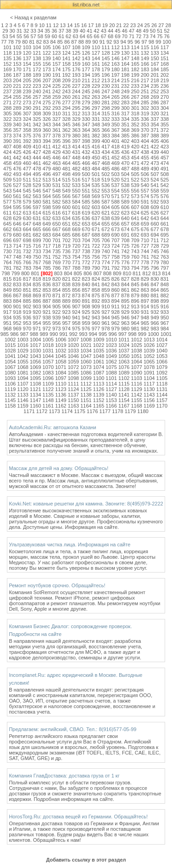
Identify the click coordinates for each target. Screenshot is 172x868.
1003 (23, 340)
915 (155, 306)
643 (155, 218)
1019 (61, 345)
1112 (86, 384)
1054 (10, 362)
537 (116, 185)
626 (155, 213)
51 (160, 31)
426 (27, 152)
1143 (149, 395)
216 (135, 80)
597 (37, 207)
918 (17, 312)
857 (86, 290)
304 (165, 108)
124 (66, 53)
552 (96, 191)
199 (135, 75)
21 (119, 25)
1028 (10, 351)
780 (165, 262)
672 (105, 229)
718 (56, 246)
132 (145, 53)
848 (165, 284)
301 (135, 108)
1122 (48, 389)
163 (116, 64)
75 (160, 36)
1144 (162, 395)
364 (86, 130)
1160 (35, 406)
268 (145, 97)
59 (47, 36)
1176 (92, 411)
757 (105, 257)
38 (68, 31)
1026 (149, 345)
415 (86, 147)
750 (37, 257)
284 (135, 102)
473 (155, 163)
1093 (10, 378)
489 (145, 169)
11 (49, 25)
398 (86, 141)
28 (168, 25)
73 (146, 36)
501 (96, 174)
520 (116, 180)
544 (17, 191)
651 (66, 224)
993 (83, 334)
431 (76, 152)
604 (105, 207)
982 (145, 329)
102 (17, 47)
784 (37, 268)
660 (155, 224)
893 (105, 301)
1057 (48, 362)
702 (66, 240)
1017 (35, 345)
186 (7, 75)
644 (165, 218)
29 (5, 31)
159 (76, 64)
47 (132, 31)
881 (155, 295)
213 (105, 80)
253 (165, 91)
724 (116, 246)
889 (66, 301)
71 (132, 36)
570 (105, 196)
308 (37, 113)
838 (66, 284)
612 (17, 213)
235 (155, 86)
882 (165, 295)
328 (66, 119)
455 (145, 158)
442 (17, 158)
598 (47, 207)
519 (105, 180)
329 (76, 119)
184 (155, 69)
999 (142, 334)
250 (135, 91)
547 (47, 191)
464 (66, 163)
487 (125, 169)
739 (96, 251)
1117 (149, 384)
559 (165, 191)
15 (77, 25)
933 (165, 312)
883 (7, 301)
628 (7, 218)
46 (125, 31)
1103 (136, 378)
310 (56, 113)
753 (66, 257)
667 (56, 229)
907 (76, 306)
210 (76, 80)
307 (27, 113)
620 (96, 213)
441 (7, 158)
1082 (35, 373)
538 (125, 185)
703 (76, 240)
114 (135, 47)
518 (96, 180)
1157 (162, 400)
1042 (23, 356)
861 (125, 290)
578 (17, 202)
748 (17, 257)
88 (81, 42)
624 (135, 213)
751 (47, 257)
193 (76, 75)
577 (7, 202)
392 (27, 141)
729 (165, 246)
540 (145, 185)
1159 (23, 406)
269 (155, 97)
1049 (111, 356)
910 (105, 306)
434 (105, 152)
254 (7, 97)
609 (155, 207)
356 (7, 130)
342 (37, 125)
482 (76, 169)
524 (155, 180)
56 (26, 36)
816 (17, 279)
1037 (124, 351)
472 (145, 163)
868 (27, 295)
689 (105, 235)
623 (125, 213)
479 (47, 169)
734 (47, 251)
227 (76, 86)
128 (105, 53)
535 (96, 185)
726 (135, 246)
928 (116, 312)
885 (27, 301)
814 (166, 273)
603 (96, 207)
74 (153, 36)
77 (4, 42)
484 (96, 169)
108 (76, 47)
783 (27, 268)
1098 (73, 378)
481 (66, 169)
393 (37, 141)
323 (17, 119)
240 (37, 91)
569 (96, 196)
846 (145, 284)
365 (96, 130)
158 (66, 64)
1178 (117, 411)
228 (86, 86)
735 (56, 251)
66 (96, 36)
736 (66, 251)
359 (37, 130)
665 (37, 229)
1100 (99, 378)
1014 (162, 340)
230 (105, 86)
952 (17, 323)
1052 (149, 356)
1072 (73, 367)
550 (76, 191)
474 (165, 163)
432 (86, 152)
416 (96, 147)
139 (47, 58)
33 (33, 31)
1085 (73, 373)
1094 (23, 378)
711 (155, 240)
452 (116, 158)
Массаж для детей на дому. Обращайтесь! (58, 468)
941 (76, 318)
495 (37, 174)
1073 (86, 367)
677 (155, 229)
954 (37, 323)
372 (165, 130)
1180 (143, 411)
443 (27, 158)
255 (17, 97)
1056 (35, 362)
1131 (162, 389)
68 (111, 36)
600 (66, 207)
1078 (149, 367)
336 (145, 119)
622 (116, 213)
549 (66, 191)
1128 (124, 389)
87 (74, 42)
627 (165, 213)
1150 (73, 400)
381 (86, 136)
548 (56, 191)
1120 (23, 389)
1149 (61, 400)
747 (7, 257)
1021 (86, 345)
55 (19, 36)
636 (86, 218)
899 (165, 301)
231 (116, 86)
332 (105, 119)
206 (37, 80)
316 (116, 113)
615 (47, 213)
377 (47, 136)
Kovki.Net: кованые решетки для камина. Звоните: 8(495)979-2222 (86, 504)
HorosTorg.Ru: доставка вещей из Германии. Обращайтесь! (78, 817)
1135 (48, 395)
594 (7, 207)
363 (76, 130)
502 (105, 174)
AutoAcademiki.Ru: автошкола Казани (52, 427)
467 (96, 163)
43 (104, 31)
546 (37, 191)
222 (27, 86)
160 (86, 64)
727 (145, 246)
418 (116, 147)
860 (116, 290)
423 (165, 147)
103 (27, 47)
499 (76, 174)
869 (37, 295)
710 (145, 240)
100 (166, 42)
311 (66, 113)
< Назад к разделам (33, 17)
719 (66, 246)
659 (145, 224)
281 (105, 102)
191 (56, 75)
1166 (111, 406)
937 (37, 318)
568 (86, 196)
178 (96, 69)
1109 (48, 384)
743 (135, 251)
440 (165, 152)
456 (155, 158)
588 (116, 202)
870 (47, 295)
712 (165, 240)
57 (33, 36)
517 (86, 180)
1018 (48, 345)
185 (165, 69)
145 (105, 58)
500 (86, 174)
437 (135, 152)
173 (47, 69)
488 (135, 169)
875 (96, 295)
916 (165, 306)
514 (56, 180)
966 (155, 323)
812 (147, 273)
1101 (111, 378)
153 (17, 64)
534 (86, 185)
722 (96, 246)
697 (17, 240)
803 (58, 273)
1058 (61, 362)
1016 (23, 345)
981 (135, 329)
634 (66, 218)
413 (66, 147)
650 (56, 224)
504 (125, 174)
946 (125, 318)
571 (116, 196)
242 (56, 91)
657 (125, 224)
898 (155, 301)
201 (155, 75)
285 (145, 102)
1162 (61, 406)
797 (165, 268)
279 (86, 102)
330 (86, 119)
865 (165, 290)
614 (37, 213)
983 (155, 329)
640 (125, 218)
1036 (111, 351)
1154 (124, 400)
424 (7, 152)
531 (56, 185)
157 (56, 64)
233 (135, 86)
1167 (124, 406)
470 (125, 163)
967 (165, 323)
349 (105, 125)
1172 (42, 411)
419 (125, 147)
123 (56, 53)
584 (76, 202)
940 (66, 318)
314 (96, 113)
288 (7, 108)
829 (145, 279)
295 (76, 108)
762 (155, 257)
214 (116, 80)
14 (70, 25)
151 (165, 58)
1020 (73, 345)
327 (56, 119)
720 (76, 246)
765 (17, 262)
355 (165, 125)
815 (7, 279)
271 (7, 102)
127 (96, 53)
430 (66, 152)
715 (27, 246)
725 (125, 246)
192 (66, 75)
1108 (35, 384)
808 (107, 273)
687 (86, 235)
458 (7, 163)
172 (37, 69)
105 (47, 47)
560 (7, 196)
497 (56, 174)
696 (7, 240)
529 (37, 185)
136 (17, 58)
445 (47, 158)
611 (7, 213)
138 (37, 58)
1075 (111, 367)
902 (27, 306)
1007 (73, 340)
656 (116, 224)
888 (56, 301)
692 (135, 235)
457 (165, 158)
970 (27, 329)
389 (165, 136)
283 (125, 102)
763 (165, 257)
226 (66, 86)
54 (12, 36)
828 (135, 279)
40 (83, 31)
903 (37, 306)
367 (116, 130)
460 (27, 163)
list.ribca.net (86, 5)
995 (103, 334)
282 (116, 102)
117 (165, 47)
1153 (111, 400)
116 (155, 47)
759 (125, 257)
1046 (73, 356)
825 (105, 279)
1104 (149, 378)
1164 (86, 406)
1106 (10, 384)
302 (145, 108)
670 (86, 229)
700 (47, 240)
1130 (149, 389)
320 (155, 113)
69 (117, 36)
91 (102, 42)
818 (37, 279)
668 (66, 229)
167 (155, 64)
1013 (149, 340)
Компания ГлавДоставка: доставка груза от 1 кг (64, 776)
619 (86, 213)
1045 (61, 356)
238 (17, 91)
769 (56, 262)
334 (125, 119)
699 (37, 240)
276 (56, 102)
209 (66, 80)
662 (7, 229)
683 (47, 235)
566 (66, 196)
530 (47, 185)
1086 (86, 373)
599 (56, 207)
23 (133, 25)
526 (7, 185)
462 (47, 163)
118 (7, 53)
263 (96, 97)
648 (37, 224)
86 (67, 42)
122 (47, 53)
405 (155, 141)
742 (125, 251)
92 (109, 42)
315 (105, 113)
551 (86, 191)
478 (37, 169)
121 (37, 53)
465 (76, 163)
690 (116, 235)
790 (96, 268)
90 (95, 42)
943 (96, 318)
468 (105, 163)
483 (86, 169)
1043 (35, 356)
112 (116, 47)
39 (75, 31)
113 (125, 47)
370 (145, 130)
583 (66, 202)
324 (27, 119)
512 (37, 180)
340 (17, 125)
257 (37, 97)
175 (66, 69)
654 (96, 224)
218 (155, 80)
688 (96, 235)
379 (66, 136)
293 (56, 108)
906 (66, 306)
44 (111, 31)
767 (37, 262)
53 (5, 36)
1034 (86, 351)
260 (66, 97)
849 (7, 290)
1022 (99, 345)
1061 (99, 362)
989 (44, 334)
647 (27, 224)
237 (7, 91)
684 (56, 235)
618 (76, 213)
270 (165, 97)
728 (155, 246)
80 (25, 42)
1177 (105, 411)
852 (37, 290)
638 (105, 218)
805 (78, 273)
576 (165, 196)
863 (145, 290)
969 (17, 329)
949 (155, 318)
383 (105, 136)
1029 (23, 351)
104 (37, 47)
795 (145, 268)
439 (155, 152)
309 (47, 113)
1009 (99, 340)
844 (125, 284)
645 (7, 224)
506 (145, 174)
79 (18, 42)
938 (47, 318)
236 (165, 86)
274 (37, 102)
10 (42, 25)
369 (135, 130)
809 (117, 273)
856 (76, 290)
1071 (61, 367)
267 (135, 97)
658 (135, 224)
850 (17, 290)
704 (86, 240)
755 (86, 257)
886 (37, 301)
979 (116, 329)
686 (76, 235)
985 (5, 334)
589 (125, 202)
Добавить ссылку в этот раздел (86, 860)
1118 (162, 384)
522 (135, 180)
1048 (99, 356)
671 (96, 229)
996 (112, 334)
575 (155, 196)
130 (125, 53)
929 (125, 312)
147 (125, 58)
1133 (23, 395)
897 (145, 301)
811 (137, 273)
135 (7, 58)
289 (17, 108)
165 (135, 64)
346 (76, 125)
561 (17, 196)
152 (7, 64)
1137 (73, 395)
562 (27, 196)
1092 (162, 373)
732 (27, 251)
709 (135, 240)
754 (76, 257)
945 (116, 318)
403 (135, 141)
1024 (124, 345)
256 (27, 97)
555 (125, 191)
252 (155, 91)
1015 (10, 345)
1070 (48, 367)
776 (125, 262)
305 (7, 113)
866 (7, 295)
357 (17, 130)
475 (7, 169)
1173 (54, 411)
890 (76, 301)
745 (155, 251)
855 (66, 290)
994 (93, 334)
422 (155, 147)
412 (56, 147)
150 (155, 58)
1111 (73, 384)
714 (17, 246)
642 (145, 218)
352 (135, 125)
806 (88, 273)
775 (116, 262)
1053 (162, 356)
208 (56, 80)
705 (96, 240)
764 (7, 262)
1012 (136, 340)
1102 (124, 378)
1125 (86, 389)
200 (145, 75)
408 (17, 147)
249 (125, 91)
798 (6, 273)
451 (105, 158)
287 (165, 102)
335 (135, 119)
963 (125, 323)
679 (7, 235)
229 (96, 86)
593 (165, 202)
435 (116, 152)
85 (60, 42)
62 (68, 36)
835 (37, 284)
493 (17, 174)
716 (37, 246)
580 (37, 202)
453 (125, 158)
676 (145, 229)
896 (135, 301)
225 (56, 86)
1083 (48, 373)
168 (165, 64)
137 (27, 58)
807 (97, 273)
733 (37, 251)
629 (17, 218)
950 (165, 318)
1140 (111, 395)
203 (7, 80)
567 (76, 196)
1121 (35, 389)
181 (125, 69)
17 (91, 25)
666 (47, 229)
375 (27, 136)
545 (27, 191)
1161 (48, 406)
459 (17, 163)
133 (155, 53)
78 (11, 42)
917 (7, 312)
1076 (124, 367)
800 (25, 273)
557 (145, 191)
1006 (61, 340)
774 (105, 262)
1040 (162, 351)
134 (165, 53)
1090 (136, 373)
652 (76, 224)
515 (66, 180)
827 (125, 279)
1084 (61, 373)
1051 (136, 356)
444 (37, 158)
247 (105, 91)
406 (165, 141)
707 (116, 240)
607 (135, 207)
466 (86, 163)
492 (7, 174)
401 (116, 141)
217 (145, 80)
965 (145, 323)
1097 (61, 378)
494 (27, 174)
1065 (149, 362)
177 (86, 69)
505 (135, 174)
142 (76, 58)
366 (105, 130)
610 (165, 207)
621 (105, 213)
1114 (111, 384)
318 (135, 113)
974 (66, 329)
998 (132, 334)
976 (86, 329)
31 (19, 31)
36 (54, 31)
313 (86, 113)
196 (105, 75)
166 (145, 64)
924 (76, 312)
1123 (61, 389)
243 (66, 91)
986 (14, 334)
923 (66, 312)
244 (76, 91)
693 (145, 235)
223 (37, 86)
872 (66, 295)
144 (96, 58)
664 (27, 229)
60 (54, 36)
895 (125, 301)
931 (145, 312)
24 (140, 25)
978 (105, 329)
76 (166, 36)
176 (76, 69)
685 (66, 235)
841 (96, 284)
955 (47, 323)
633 (56, 218)
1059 (73, 362)
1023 (111, 345)
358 (27, 130)
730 (7, 251)
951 (7, 323)
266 (125, 97)
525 (165, 180)
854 (56, 290)
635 (76, 218)
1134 (35, 395)
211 (86, 80)
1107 (23, 384)
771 (76, 262)
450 (96, 158)
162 (105, 64)
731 (17, 251)
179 (105, 69)
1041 (10, 356)
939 (56, 318)
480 (56, 169)
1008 (86, 340)
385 (125, 136)
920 (37, 312)
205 (27, 80)
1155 (136, 400)
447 (66, 158)
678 (165, 229)
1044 (48, 356)
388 (155, 136)
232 (125, 86)
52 (166, 31)
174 (56, 69)
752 (56, 257)
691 (125, 235)
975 (76, 329)
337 (155, 119)
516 (76, 180)
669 (76, 229)
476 (17, 169)
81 (32, 42)
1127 (111, 389)
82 (39, 42)
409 (27, 147)
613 (27, 213)
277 (66, 102)
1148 (48, 400)
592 (155, 202)
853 (47, 290)
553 (105, 191)
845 (135, 284)
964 (135, 323)
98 (151, 42)
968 (7, 329)
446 (56, 158)
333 (116, 119)
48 (139, 31)
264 (105, 97)
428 (47, 152)
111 (105, 47)
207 (47, 80)
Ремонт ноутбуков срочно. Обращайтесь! (57, 585)
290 (27, 108)
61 (61, 36)
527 (17, 185)
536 (105, 185)
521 (125, 180)
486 (116, 169)
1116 (136, 384)
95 (130, 42)
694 (155, 235)
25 (147, 25)
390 (7, 141)
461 (37, 163)
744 (145, 251)
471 (135, 163)
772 (86, 262)
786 (56, 268)
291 (37, 108)
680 (17, 235)
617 (66, 213)
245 (86, 91)
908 (86, 306)
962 (116, 323)
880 (145, 295)
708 (125, 240)
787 (66, 268)
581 (47, 202)
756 (96, 257)
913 (135, 306)
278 (76, 102)
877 (116, 295)
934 (7, 318)
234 (145, 86)
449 (86, 158)
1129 (136, 389)
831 (165, 279)
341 (27, 125)
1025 (136, 345)
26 (154, 25)
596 (27, 207)
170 (17, 69)
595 (17, 207)
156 (47, 64)
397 (76, 141)
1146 (23, 400)
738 (86, 251)
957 (66, 323)
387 (145, 136)
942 (86, 318)
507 (155, 174)
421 (145, 147)
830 (155, 279)
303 (155, 108)
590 (135, 202)
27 (161, 25)
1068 (23, 367)
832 (7, 284)
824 (96, 279)
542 (165, 185)
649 (47, 224)
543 (7, 191)
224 (47, 86)
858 (96, 290)
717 (47, 246)
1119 (10, 389)
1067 (10, 367)
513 (47, 180)
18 (98, 25)
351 (125, 125)
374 (17, 136)
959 (86, 323)
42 (96, 31)
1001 (166, 334)
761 (145, 257)
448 (76, 158)
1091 (149, 373)
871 (56, 295)
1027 (162, 345)
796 (155, 268)
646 (17, 224)
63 (75, 36)
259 (56, 97)
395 (56, 141)
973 (56, 329)
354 (155, 125)
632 (47, 218)
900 (7, 306)
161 (96, 64)
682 (37, 235)
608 (145, 207)
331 (96, 119)
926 (96, 312)
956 (56, 323)
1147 (35, 400)
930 (135, 312)
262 (86, 97)
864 (155, 290)
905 (56, 306)
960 (96, 323)
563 (37, 196)
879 (135, 295)
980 (125, 329)
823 (86, 279)
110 (96, 47)
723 (105, 246)
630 (27, 218)
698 (27, 240)
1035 (99, 351)
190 (47, 75)
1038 (136, 351)
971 (37, 329)
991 (63, 334)
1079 (162, 367)
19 (105, 25)
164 (125, 64)
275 (47, 102)
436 (125, 152)
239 (27, 91)
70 (125, 36)
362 (66, 130)
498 (66, 174)
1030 (35, 351)
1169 (149, 406)
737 (76, 251)
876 (105, 295)
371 (155, 130)
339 (7, 125)
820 (56, 279)
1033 (73, 351)
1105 (162, 378)
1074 (99, 367)
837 (56, 284)
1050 (124, 356)
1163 (73, 406)
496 (47, 174)
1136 (61, 395)
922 (56, 312)
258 (47, 97)
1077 (136, 367)
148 (135, 58)
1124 (73, 389)
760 (135, 257)
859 (105, 290)
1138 (86, 395)
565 (56, 196)
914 (145, 306)
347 (86, 125)
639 (116, 218)
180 (116, 69)
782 (17, 268)
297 (96, 108)
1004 (35, 340)
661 (165, 224)
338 (165, 119)
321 (165, 113)
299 (116, 108)
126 (86, 53)
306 (17, 113)
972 (47, 329)
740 (105, 251)
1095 (35, 378)
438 (145, 152)
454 (135, 158)
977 (96, 329)
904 (47, 306)
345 (66, 125)
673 (116, 229)
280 (96, 102)
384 (116, 136)
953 (27, 323)
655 (105, 224)
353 (145, 125)
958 (76, 323)
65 (89, 36)
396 (66, 141)
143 (86, 58)
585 (86, 202)
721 (86, 246)
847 (155, 284)
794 (135, 268)
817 (27, 279)
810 (127, 273)
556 (135, 191)
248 (116, 91)
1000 (153, 334)
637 (96, 218)
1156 (149, 400)
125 (76, 53)
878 (125, 295)
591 (145, 202)
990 (54, 334)
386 (135, 136)
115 (145, 47)
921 (47, 312)
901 (17, 306)
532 (66, 185)
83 (46, 42)
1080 (10, 373)
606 (125, 207)
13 (63, 25)
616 (56, 213)
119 (17, 53)
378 (56, 136)
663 (17, 229)
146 (116, 58)
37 (61, 31)
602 (86, 207)
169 (7, 69)
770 (66, 262)
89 (88, 42)
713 (7, 246)
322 (7, 119)
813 (156, 273)
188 (27, 75)
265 (116, 97)
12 (56, 25)
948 (145, 318)
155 (37, 64)
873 (76, 295)
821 (66, 279)
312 (76, 113)
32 (26, 31)
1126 (99, 389)
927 (105, 312)
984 (165, 329)
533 (76, 185)
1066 (162, 362)
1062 (111, 362)
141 (66, 58)
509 (7, 180)
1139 (99, 395)
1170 (162, 406)
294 (66, 108)
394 (47, 141)
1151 (86, 400)
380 (76, 136)
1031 (48, 351)
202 (165, 75)
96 (137, 42)
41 (89, 31)
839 (76, 284)
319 (145, 113)
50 (153, 31)
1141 (124, 395)
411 (47, 147)
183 (145, 69)
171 (27, 69)
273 (27, 102)
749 (27, 257)
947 (135, 318)
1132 (10, 395)
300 (125, 108)
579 (27, 202)
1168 (136, 406)
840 (86, 284)
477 (27, 169)
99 (158, 42)
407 (7, 147)
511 (27, 180)
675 (135, 229)
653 (86, 224)
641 (135, 218)
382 (96, 136)
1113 (99, 384)
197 (116, 75)
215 (125, 80)
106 (56, 47)
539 (135, 185)
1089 (124, 373)
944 (105, 318)
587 (105, 202)
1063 (124, 362)
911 (116, 306)
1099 (86, 378)
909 (96, 306)
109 (86, 47)
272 (17, 102)
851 (27, 290)
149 (145, 58)
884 (17, 301)
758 (116, 257)
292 (47, 108)
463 (56, 163)
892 (96, 301)
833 (17, 284)
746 (165, 251)
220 (7, 86)
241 (47, 91)
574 (145, 196)
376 (37, 136)
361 (56, 130)
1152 (99, 400)
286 (155, 102)
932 (155, 312)
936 (27, 318)
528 (27, 185)
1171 (29, 411)
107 (66, 47)
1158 (10, 406)
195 (96, 75)
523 (145, 180)
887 (47, 301)
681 (27, 235)
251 (145, 91)
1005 (48, 340)
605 (116, 207)
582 (56, 202)
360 (47, 130)
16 (84, 25)
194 (86, 75)
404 (145, 141)
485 (105, 169)
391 (17, 141)
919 (27, 312)
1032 (61, 351)
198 (125, 75)
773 (96, 262)
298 (105, 108)
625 (145, 213)
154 (27, 64)
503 (116, 174)
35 (47, 31)
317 (125, 113)
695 (165, 235)
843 (116, 284)
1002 (10, 340)
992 (73, 334)
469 (116, 163)
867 (17, 295)
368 (125, 130)
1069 (35, 367)
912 (125, 306)
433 (96, 152)
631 (37, 218)
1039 (149, 351)
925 (86, 312)
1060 (86, 362)
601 (76, 207)
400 (105, 141)
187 (17, 75)
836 (47, 284)
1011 (124, 340)
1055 (23, 362)
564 (47, 196)
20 (112, 25)
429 (56, 152)
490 (155, 169)
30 (12, 31)
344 (56, 125)
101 (7, 47)
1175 (79, 411)
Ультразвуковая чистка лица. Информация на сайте (69, 545)
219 (165, 80)
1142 (136, 395)
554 (116, 191)
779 (155, 262)
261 (76, 97)
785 (47, 268)
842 (105, 284)
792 (116, 268)
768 (47, 262)
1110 (61, 384)
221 (17, 86)
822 (76, 279)
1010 (111, 340)
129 (116, 53)
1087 (99, 373)
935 (17, 318)
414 (76, 147)
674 (125, 229)
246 (96, 91)
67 (104, 36)
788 (76, 268)
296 (86, 108)
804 (68, 273)
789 (86, 268)
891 (86, 301)
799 (16, 273)
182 (135, 69)
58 (40, 36)
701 (56, 240)
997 (122, 334)
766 (27, 262)
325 (37, 119)
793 (125, 268)
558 (155, 191)
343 (47, 125)
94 (123, 42)
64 (83, 36)
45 (117, 31)
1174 (67, 411)
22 (126, 25)
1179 (130, 411)
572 (125, 196)
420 (135, 147)
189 (37, 75)
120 (27, 53)
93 (116, 42)
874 (86, 295)
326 (47, 119)
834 (27, 284)
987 (24, 334)
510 (17, 180)
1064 (136, 362)
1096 (48, 378)
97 (144, 42)
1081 (23, 373)
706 (105, 240)
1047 (86, 356)
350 (116, 125)
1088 (111, 373)
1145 (10, 400)
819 (47, 279)
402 (125, 141)
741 (116, 251)
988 (34, 334)
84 (53, 42)
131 (135, 53)
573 (135, 196)
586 (96, 202)
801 (35, 273)
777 (135, 262)
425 (17, 152)
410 (37, 147)
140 (56, 58)
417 (105, 147)
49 (146, 31)
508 (165, 174)
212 (96, 80)
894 (116, 301)
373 (7, 136)
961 (105, 323)
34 (40, 31)
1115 (124, 384)
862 (135, 290)
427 (37, 152)
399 (96, 141)
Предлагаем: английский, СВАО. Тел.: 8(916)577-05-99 (72, 729)
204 (17, 80)
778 (145, 262)
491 (165, 169)
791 (105, 268)
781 (7, 268)
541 (155, 185)
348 (96, 125)
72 (139, 36)
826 (116, 279)
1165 (99, 406)
